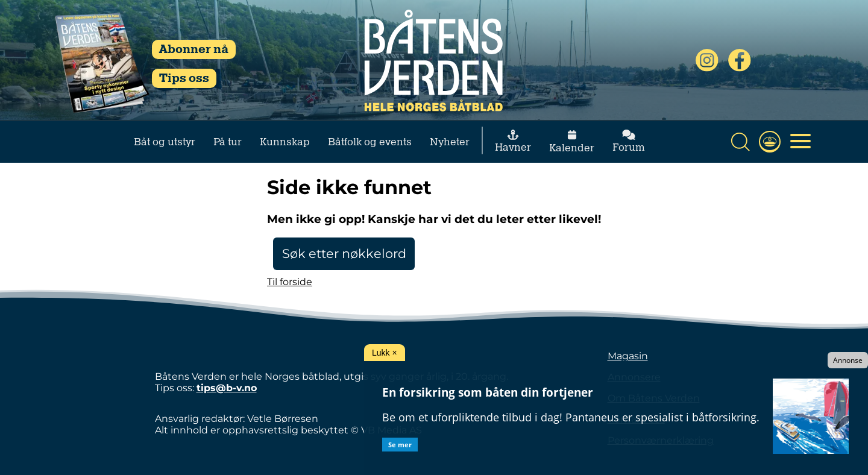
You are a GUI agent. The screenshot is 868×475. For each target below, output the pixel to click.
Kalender (572, 142)
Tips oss (184, 78)
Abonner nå (194, 49)
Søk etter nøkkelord (344, 253)
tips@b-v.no (227, 388)
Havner (513, 141)
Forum (629, 141)
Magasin (628, 356)
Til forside (290, 282)
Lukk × (385, 353)
